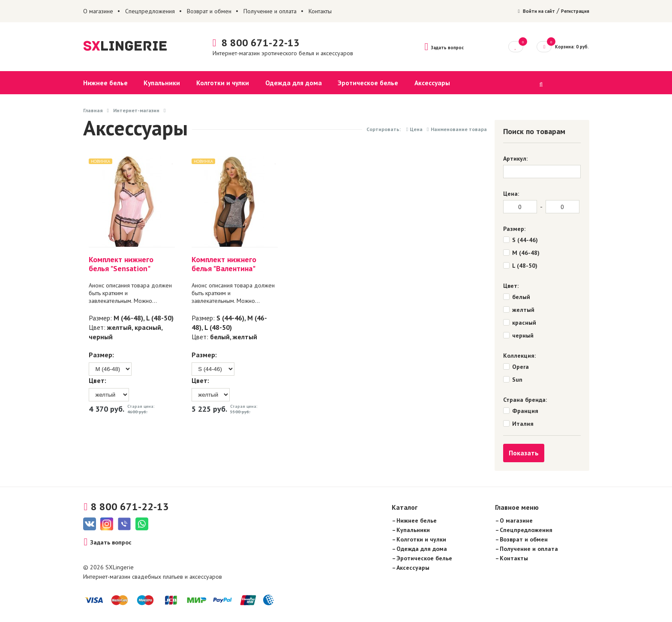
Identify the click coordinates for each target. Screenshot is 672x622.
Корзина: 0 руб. (558, 46)
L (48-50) (159, 318)
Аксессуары (421, 83)
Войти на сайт (523, 11)
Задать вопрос (434, 47)
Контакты (320, 11)
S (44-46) (227, 318)
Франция (525, 411)
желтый (118, 328)
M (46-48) (127, 318)
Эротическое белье (359, 83)
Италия (523, 424)
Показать (524, 453)
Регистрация (571, 11)
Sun (517, 380)
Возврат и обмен (209, 11)
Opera (520, 367)
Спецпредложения (150, 11)
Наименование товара (457, 130)
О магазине (98, 11)
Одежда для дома (287, 83)
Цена (414, 130)
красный (147, 328)
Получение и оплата (270, 11)
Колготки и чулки (219, 83)
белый (216, 337)
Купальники (160, 83)
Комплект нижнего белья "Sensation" (120, 264)
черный (99, 337)
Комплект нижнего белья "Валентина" (220, 264)
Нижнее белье (106, 83)
